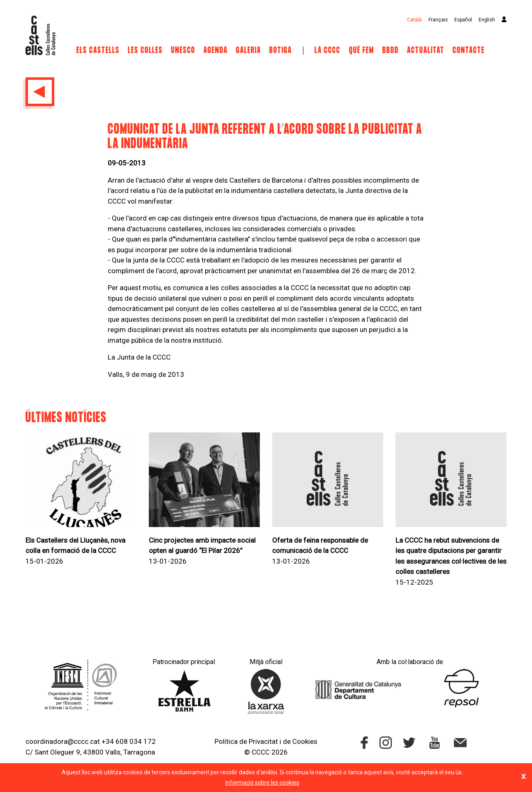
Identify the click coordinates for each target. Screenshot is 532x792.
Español (463, 20)
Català (414, 20)
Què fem (362, 51)
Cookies (305, 741)
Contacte (469, 51)
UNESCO (183, 51)
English (487, 20)
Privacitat (263, 741)
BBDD (391, 51)
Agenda (216, 51)
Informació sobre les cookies (262, 783)
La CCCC (327, 51)
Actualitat (426, 51)
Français (438, 20)
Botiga (281, 51)
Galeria (249, 51)
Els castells (98, 51)
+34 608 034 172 (129, 741)
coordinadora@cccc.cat (63, 741)
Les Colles (145, 51)
